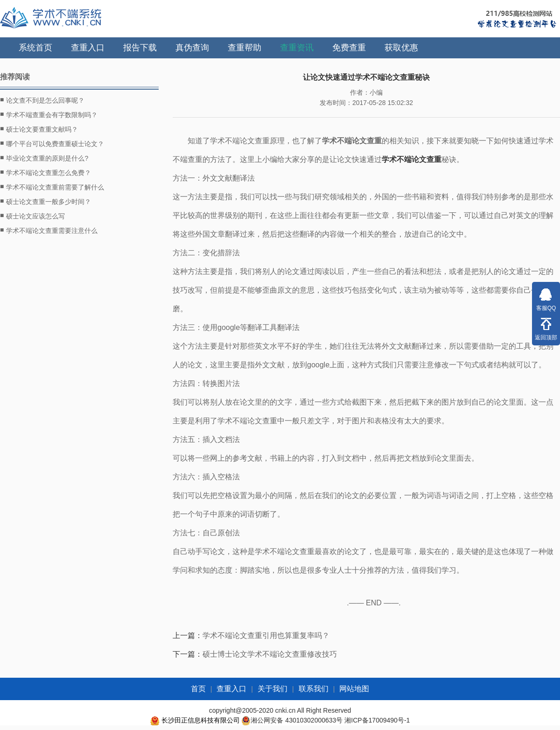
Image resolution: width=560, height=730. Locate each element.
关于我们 (273, 689)
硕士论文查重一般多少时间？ (45, 201)
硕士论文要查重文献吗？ (39, 129)
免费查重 (349, 48)
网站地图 (354, 689)
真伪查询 (192, 48)
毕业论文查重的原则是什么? (44, 158)
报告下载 (140, 48)
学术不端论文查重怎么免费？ (45, 172)
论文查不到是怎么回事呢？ (42, 100)
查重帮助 (245, 48)
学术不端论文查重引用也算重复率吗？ (266, 635)
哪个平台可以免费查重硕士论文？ (52, 143)
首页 (198, 689)
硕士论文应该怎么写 (32, 216)
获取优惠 (401, 48)
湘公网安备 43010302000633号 (297, 720)
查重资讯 (297, 48)
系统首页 (35, 48)
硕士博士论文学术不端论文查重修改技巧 (270, 654)
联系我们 (314, 689)
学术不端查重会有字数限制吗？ (49, 114)
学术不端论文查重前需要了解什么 (52, 187)
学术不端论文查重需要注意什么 (49, 230)
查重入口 (88, 48)
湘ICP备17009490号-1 (377, 720)
